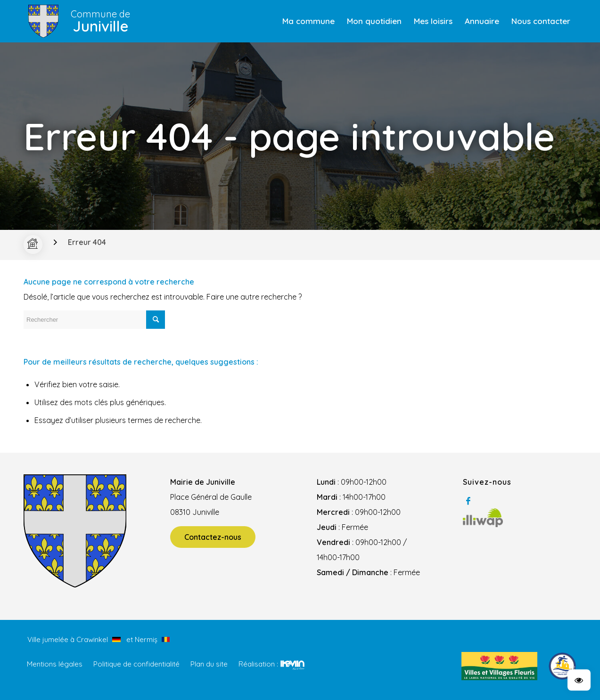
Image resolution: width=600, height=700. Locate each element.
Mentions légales (55, 664)
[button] (579, 680)
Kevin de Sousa (292, 665)
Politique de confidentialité (136, 664)
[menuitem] (308, 21)
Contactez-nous (213, 537)
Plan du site (209, 664)
